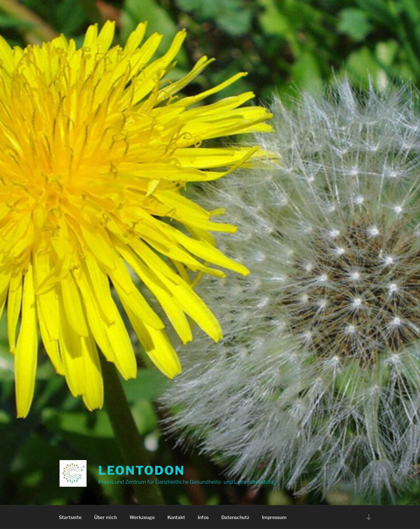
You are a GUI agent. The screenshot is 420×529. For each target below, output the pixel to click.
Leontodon (141, 470)
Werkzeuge (142, 517)
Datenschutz (235, 517)
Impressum (274, 517)
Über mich (105, 517)
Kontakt (176, 517)
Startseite (70, 517)
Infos (203, 517)
